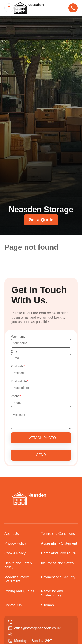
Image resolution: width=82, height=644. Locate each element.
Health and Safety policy (18, 565)
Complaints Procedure (58, 553)
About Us (12, 534)
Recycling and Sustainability (52, 593)
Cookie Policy (15, 553)
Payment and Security (58, 577)
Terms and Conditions (58, 534)
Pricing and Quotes (19, 591)
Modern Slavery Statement (17, 579)
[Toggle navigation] (9, 8)
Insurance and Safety (58, 563)
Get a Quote (41, 220)
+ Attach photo (41, 438)
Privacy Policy (15, 543)
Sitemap (48, 605)
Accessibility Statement (59, 543)
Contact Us (13, 605)
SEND (41, 455)
